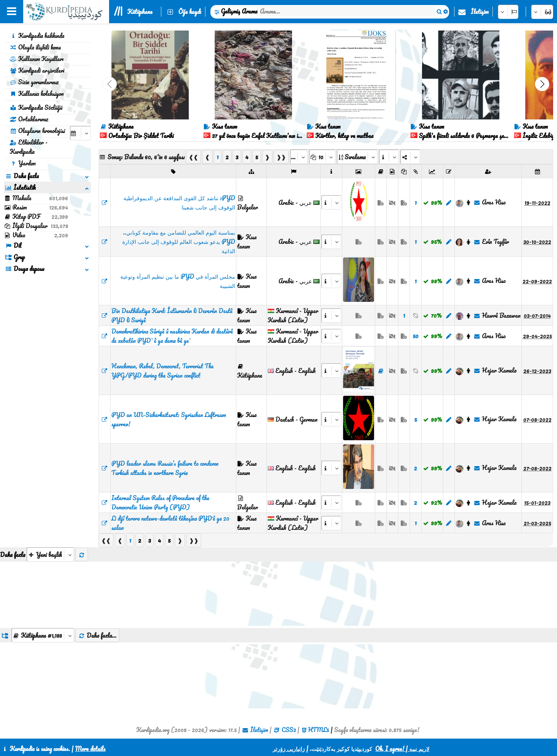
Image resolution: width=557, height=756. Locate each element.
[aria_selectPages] (299, 157)
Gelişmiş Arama (239, 11)
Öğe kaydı (190, 12)
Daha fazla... (97, 635)
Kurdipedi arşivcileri (37, 70)
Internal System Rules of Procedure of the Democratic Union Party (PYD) (160, 502)
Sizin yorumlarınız (34, 82)
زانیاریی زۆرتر (289, 749)
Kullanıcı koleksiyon (37, 94)
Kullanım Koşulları (37, 59)
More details (90, 749)
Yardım (23, 163)
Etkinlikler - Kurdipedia (29, 147)
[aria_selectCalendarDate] (80, 133)
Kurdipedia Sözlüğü (36, 107)
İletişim (480, 12)
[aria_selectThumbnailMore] (50, 554)
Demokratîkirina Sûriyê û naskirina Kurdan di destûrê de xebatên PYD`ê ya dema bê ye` (172, 336)
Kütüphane (140, 12)
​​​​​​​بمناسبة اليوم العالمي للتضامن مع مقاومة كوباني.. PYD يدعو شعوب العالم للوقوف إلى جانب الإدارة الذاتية (179, 242)
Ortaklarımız (29, 119)
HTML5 (319, 730)
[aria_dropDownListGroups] (43, 635)
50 (416, 336)
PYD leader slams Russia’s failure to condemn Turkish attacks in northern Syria (165, 468)
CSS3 (289, 730)
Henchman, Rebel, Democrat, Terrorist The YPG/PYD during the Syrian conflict (162, 371)
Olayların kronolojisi (37, 131)
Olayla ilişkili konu (35, 47)
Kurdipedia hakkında (37, 36)
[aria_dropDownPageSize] (322, 157)
